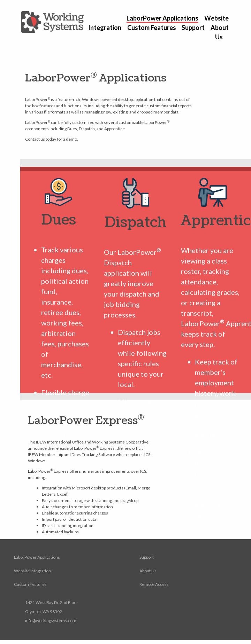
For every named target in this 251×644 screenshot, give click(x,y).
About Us (148, 571)
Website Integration (32, 571)
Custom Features (152, 28)
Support (193, 28)
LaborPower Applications (162, 18)
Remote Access (154, 584)
